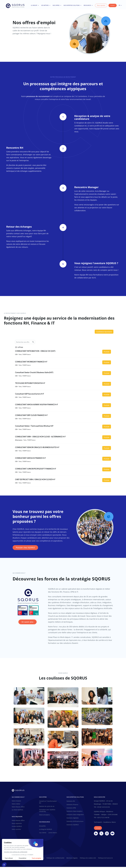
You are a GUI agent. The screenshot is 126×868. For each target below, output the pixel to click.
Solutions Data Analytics (74, 812)
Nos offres (57, 5)
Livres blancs (53, 834)
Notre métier (16, 805)
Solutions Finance (72, 806)
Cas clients (43, 834)
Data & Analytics (45, 816)
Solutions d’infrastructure (75, 822)
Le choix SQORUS (17, 811)
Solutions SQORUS (73, 826)
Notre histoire (16, 802)
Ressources (88, 5)
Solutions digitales (73, 819)
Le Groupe (35, 5)
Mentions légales (72, 859)
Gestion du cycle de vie (47, 807)
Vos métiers (46, 5)
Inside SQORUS (17, 828)
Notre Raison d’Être (18, 808)
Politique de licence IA (105, 859)
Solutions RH (71, 802)
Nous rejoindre (101, 5)
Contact (113, 5)
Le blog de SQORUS (46, 830)
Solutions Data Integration (75, 816)
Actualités (42, 827)
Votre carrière (16, 830)
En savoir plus (28, 623)
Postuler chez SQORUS (25, 549)
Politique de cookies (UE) (88, 859)
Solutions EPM (71, 809)
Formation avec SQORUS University (47, 812)
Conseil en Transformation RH (48, 803)
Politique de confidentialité (55, 859)
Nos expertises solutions (72, 5)
